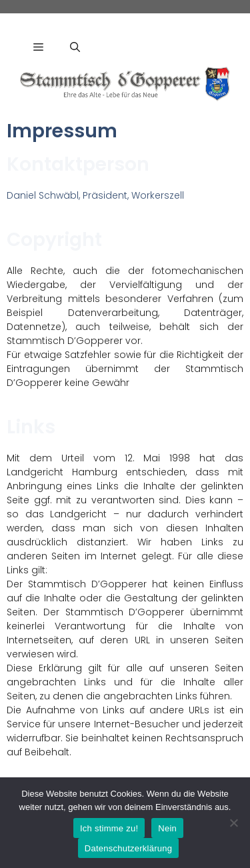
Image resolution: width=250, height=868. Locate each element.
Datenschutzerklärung (128, 848)
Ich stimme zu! (109, 828)
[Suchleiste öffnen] (75, 47)
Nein (167, 828)
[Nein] (233, 823)
